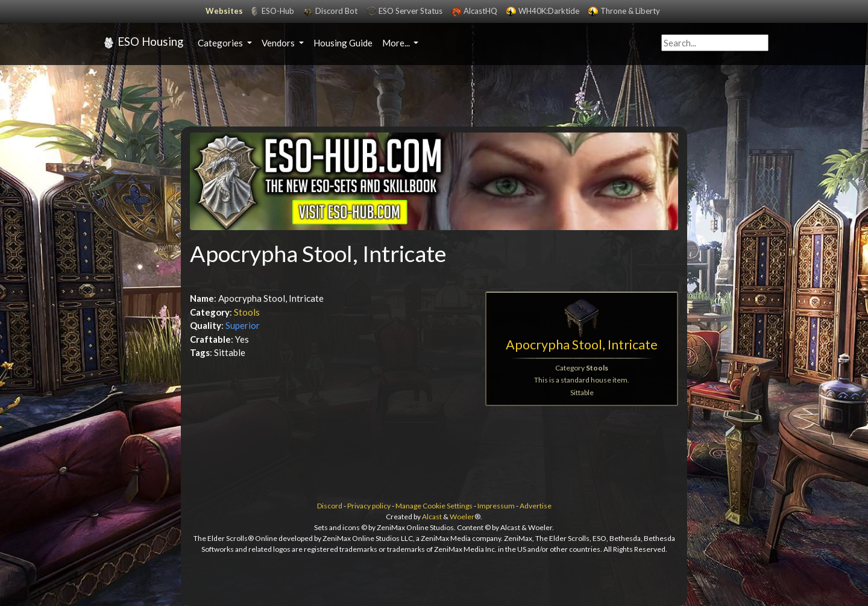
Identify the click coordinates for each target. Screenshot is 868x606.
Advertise (536, 506)
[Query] (715, 43)
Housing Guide (343, 43)
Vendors (279, 43)
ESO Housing (141, 43)
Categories (221, 43)
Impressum (496, 506)
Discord (330, 506)
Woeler (462, 517)
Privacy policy (369, 506)
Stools (247, 312)
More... (397, 43)
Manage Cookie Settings (434, 506)
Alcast (432, 517)
